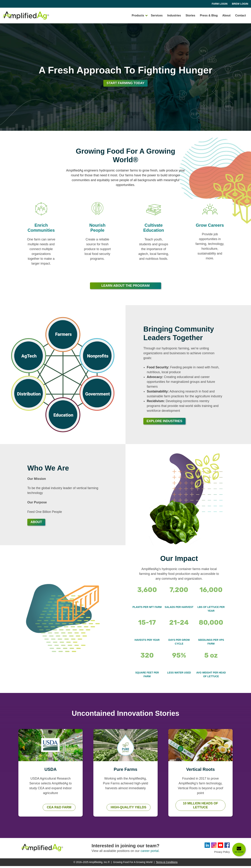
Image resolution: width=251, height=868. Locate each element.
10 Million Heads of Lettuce (200, 807)
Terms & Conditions (167, 864)
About (226, 15)
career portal (150, 853)
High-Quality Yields (128, 809)
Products (138, 15)
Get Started (239, 852)
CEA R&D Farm (59, 809)
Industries (174, 15)
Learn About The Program (125, 288)
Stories (190, 15)
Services (157, 15)
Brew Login (240, 4)
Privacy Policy (222, 854)
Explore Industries (164, 423)
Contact (240, 15)
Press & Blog (209, 15)
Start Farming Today (126, 85)
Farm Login (220, 4)
